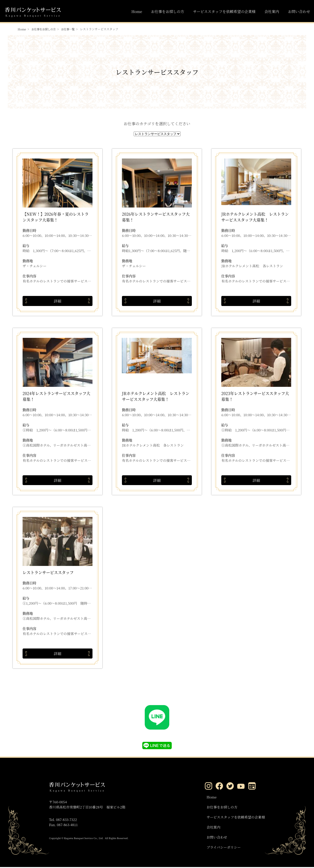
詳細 (58, 301)
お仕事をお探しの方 (168, 11)
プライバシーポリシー (224, 848)
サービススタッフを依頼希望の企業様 (224, 11)
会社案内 (272, 11)
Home (137, 11)
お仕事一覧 (71, 29)
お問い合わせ (299, 11)
